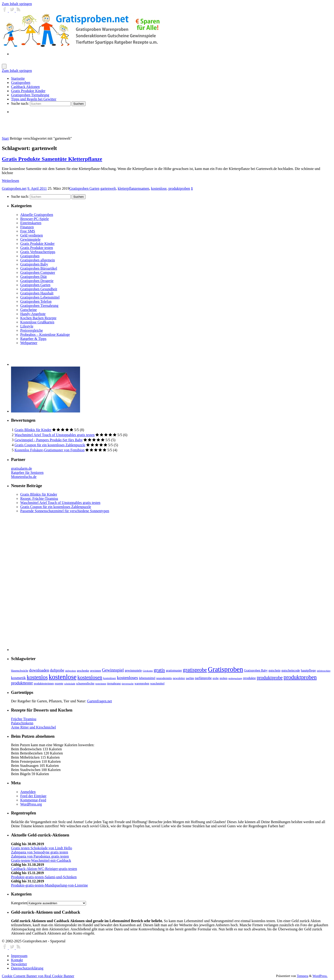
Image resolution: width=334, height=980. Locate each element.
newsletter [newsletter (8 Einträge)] (179, 678)
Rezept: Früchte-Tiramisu (39, 498)
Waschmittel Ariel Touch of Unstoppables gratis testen (55, 435)
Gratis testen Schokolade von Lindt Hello (42, 848)
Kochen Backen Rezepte (38, 318)
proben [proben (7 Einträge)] (224, 678)
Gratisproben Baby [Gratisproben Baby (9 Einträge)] (256, 671)
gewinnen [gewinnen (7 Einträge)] (96, 671)
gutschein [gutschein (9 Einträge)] (274, 671)
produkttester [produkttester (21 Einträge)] (22, 683)
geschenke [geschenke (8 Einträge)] (83, 671)
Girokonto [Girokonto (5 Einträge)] (148, 671)
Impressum (19, 956)
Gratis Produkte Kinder (37, 244)
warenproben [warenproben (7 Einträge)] (142, 683)
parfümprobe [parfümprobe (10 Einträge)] (203, 678)
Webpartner (29, 343)
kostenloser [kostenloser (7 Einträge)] (110, 678)
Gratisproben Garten (84, 188)
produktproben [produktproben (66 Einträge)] (300, 677)
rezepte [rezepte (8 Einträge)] (59, 683)
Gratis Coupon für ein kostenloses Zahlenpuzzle (50, 445)
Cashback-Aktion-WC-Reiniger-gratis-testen (44, 869)
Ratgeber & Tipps (33, 339)
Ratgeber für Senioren (27, 473)
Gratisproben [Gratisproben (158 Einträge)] (225, 669)
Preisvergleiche (32, 330)
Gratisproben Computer (38, 273)
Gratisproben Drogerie (37, 281)
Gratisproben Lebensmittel (40, 297)
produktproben (179, 188)
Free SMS (28, 231)
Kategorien (19, 903)
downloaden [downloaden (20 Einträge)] (39, 670)
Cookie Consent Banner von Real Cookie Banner (38, 976)
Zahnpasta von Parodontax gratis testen (40, 856)
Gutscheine (29, 310)
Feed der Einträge (33, 796)
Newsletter (19, 964)
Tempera (302, 976)
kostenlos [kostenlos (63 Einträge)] (37, 677)
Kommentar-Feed (33, 800)
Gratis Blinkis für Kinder (33, 430)
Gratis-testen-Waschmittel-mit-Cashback (41, 860)
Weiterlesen (10, 181)
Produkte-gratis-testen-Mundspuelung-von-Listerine (49, 885)
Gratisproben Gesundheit (39, 289)
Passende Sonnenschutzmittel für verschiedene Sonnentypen (65, 511)
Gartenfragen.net (100, 701)
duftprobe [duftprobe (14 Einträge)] (57, 670)
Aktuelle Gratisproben (37, 215)
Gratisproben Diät (33, 277)
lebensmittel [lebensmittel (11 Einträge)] (147, 678)
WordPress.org (31, 804)
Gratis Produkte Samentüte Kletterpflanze (52, 159)
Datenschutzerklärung (27, 968)
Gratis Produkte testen (37, 248)
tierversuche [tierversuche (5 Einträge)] (128, 684)
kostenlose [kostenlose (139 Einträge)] (63, 677)
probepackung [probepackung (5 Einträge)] (235, 678)
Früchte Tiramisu (24, 719)
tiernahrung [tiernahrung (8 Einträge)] (114, 683)
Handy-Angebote (33, 314)
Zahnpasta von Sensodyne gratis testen (40, 852)
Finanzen (27, 227)
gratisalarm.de (22, 468)
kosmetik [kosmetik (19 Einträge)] (18, 678)
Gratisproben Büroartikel (39, 268)
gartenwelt (108, 188)
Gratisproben (30, 256)
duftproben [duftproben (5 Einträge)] (71, 671)
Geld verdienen (32, 235)
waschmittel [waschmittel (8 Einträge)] (157, 683)
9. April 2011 (37, 188)
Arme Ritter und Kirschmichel (33, 727)
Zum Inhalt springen (17, 4)
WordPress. (320, 976)
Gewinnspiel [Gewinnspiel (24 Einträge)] (113, 670)
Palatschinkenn (22, 723)
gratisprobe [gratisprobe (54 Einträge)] (195, 670)
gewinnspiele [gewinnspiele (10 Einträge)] (133, 670)
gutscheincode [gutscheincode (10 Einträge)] (291, 670)
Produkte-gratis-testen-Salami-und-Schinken (44, 877)
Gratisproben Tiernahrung (39, 306)
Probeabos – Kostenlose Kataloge (45, 335)
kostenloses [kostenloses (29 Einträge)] (127, 678)
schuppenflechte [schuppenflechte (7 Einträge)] (85, 683)
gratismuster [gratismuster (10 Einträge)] (174, 670)
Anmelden (28, 792)
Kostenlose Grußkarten (37, 322)
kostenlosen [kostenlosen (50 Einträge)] (90, 677)
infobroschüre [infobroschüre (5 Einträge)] (324, 671)
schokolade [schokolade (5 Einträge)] (70, 684)
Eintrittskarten (31, 223)
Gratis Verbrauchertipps (38, 252)
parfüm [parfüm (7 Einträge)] (190, 678)
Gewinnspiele (30, 239)
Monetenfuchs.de (24, 477)
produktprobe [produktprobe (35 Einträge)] (270, 678)
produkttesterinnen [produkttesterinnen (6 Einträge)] (44, 684)
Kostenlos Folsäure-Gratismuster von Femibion (49, 450)
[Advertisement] (65, 125)
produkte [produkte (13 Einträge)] (249, 678)
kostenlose (159, 188)
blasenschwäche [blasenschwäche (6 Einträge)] (20, 671)
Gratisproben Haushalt (37, 293)
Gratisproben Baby (34, 264)
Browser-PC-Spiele (35, 219)
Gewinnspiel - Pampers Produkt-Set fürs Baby (49, 440)
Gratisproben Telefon (36, 301)
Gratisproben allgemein (38, 260)
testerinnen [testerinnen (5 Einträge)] (101, 684)
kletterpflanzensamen (134, 188)
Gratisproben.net (14, 188)
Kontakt (17, 960)
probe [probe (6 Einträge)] (216, 678)
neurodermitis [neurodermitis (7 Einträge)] (164, 678)
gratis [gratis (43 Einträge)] (159, 670)
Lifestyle (27, 326)
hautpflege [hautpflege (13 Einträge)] (308, 670)
